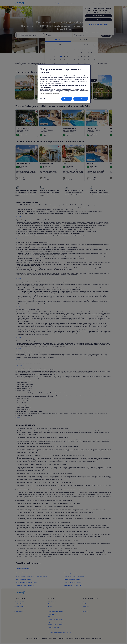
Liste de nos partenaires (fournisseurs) (49, 93)
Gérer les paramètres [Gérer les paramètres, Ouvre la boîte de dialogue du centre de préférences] (47, 99)
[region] (64, 84)
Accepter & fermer (81, 99)
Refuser (67, 99)
